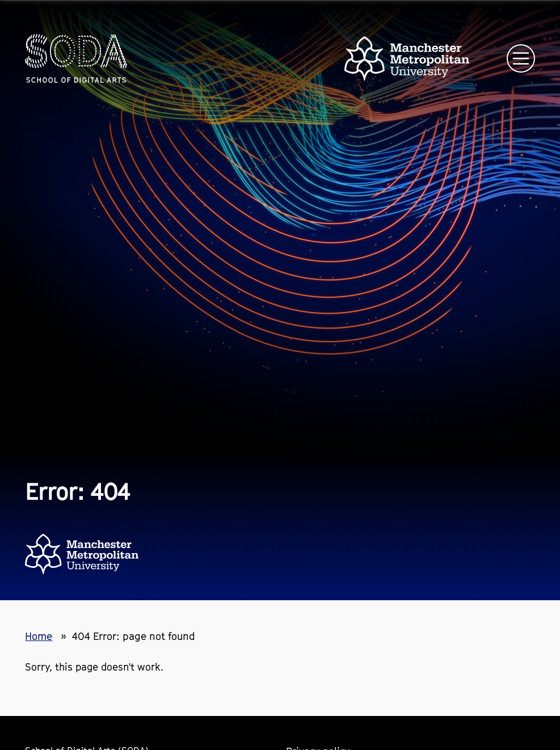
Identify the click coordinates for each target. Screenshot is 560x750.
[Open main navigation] (521, 58)
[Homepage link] (76, 58)
